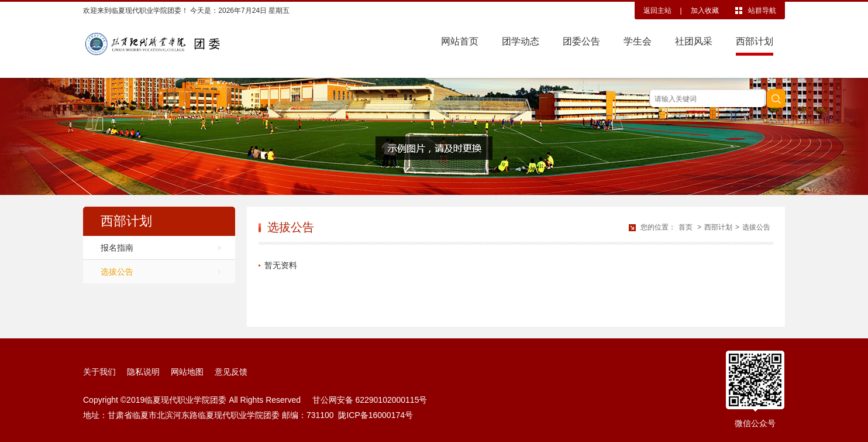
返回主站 (657, 11)
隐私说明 (143, 372)
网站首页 (460, 41)
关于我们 (99, 372)
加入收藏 (705, 11)
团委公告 (581, 41)
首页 (686, 227)
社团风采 (694, 41)
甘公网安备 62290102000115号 (368, 400)
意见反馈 (231, 372)
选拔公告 (117, 272)
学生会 (638, 41)
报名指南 (117, 248)
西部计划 (755, 41)
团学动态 (521, 41)
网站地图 (187, 372)
